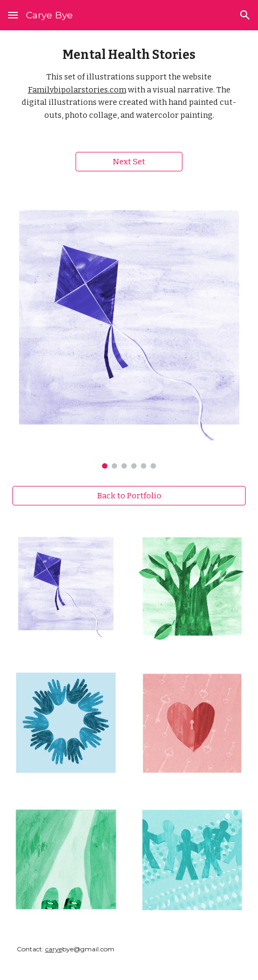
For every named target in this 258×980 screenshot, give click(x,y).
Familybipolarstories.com (77, 90)
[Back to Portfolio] (129, 496)
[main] (129, 85)
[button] (13, 15)
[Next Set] (129, 162)
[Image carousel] (129, 333)
